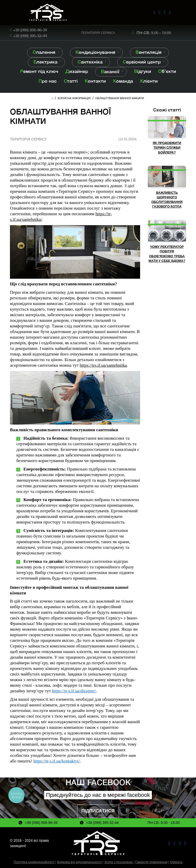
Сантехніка (90, 62)
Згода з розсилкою (118, 862)
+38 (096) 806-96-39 (30, 30)
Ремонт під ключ (39, 71)
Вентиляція (149, 52)
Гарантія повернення (151, 862)
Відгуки (143, 71)
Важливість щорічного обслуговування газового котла (167, 200)
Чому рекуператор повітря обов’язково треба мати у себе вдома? (167, 254)
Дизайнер (77, 71)
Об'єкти (167, 71)
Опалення (44, 52)
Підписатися (98, 811)
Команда (123, 81)
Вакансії (110, 72)
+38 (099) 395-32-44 (30, 36)
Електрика (45, 62)
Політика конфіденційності (34, 862)
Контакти (95, 81)
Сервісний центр (142, 62)
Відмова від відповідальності (79, 862)
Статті (71, 81)
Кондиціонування (95, 52)
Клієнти (149, 81)
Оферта (176, 862)
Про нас (48, 81)
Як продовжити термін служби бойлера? (167, 148)
